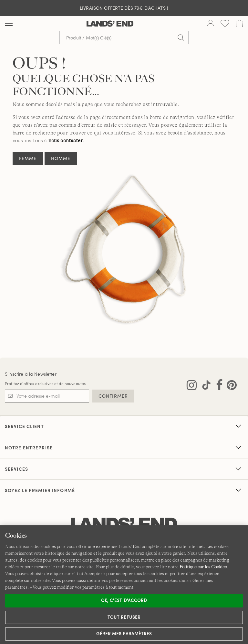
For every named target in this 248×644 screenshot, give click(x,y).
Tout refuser (124, 617)
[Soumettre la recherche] (181, 38)
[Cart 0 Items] (239, 23)
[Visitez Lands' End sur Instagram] (192, 386)
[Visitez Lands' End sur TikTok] (204, 386)
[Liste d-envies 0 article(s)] (225, 23)
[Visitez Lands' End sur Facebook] (217, 386)
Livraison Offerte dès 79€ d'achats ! (124, 8)
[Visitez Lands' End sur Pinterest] (230, 386)
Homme (61, 158)
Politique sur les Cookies (203, 567)
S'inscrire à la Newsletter (31, 374)
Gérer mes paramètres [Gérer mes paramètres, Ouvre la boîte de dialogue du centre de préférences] (124, 634)
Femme (28, 158)
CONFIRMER (113, 396)
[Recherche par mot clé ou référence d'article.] (124, 38)
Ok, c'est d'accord (124, 600)
